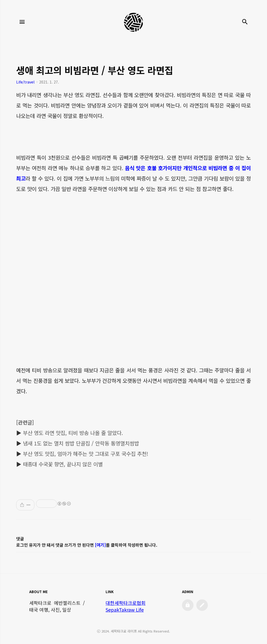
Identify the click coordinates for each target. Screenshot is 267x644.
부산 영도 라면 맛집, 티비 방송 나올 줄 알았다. (73, 433)
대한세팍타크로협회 (126, 603)
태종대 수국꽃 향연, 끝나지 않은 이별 (63, 464)
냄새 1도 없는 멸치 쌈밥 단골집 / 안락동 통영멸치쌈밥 (81, 443)
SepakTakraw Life (125, 610)
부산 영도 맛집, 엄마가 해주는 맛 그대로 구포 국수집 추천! (86, 454)
